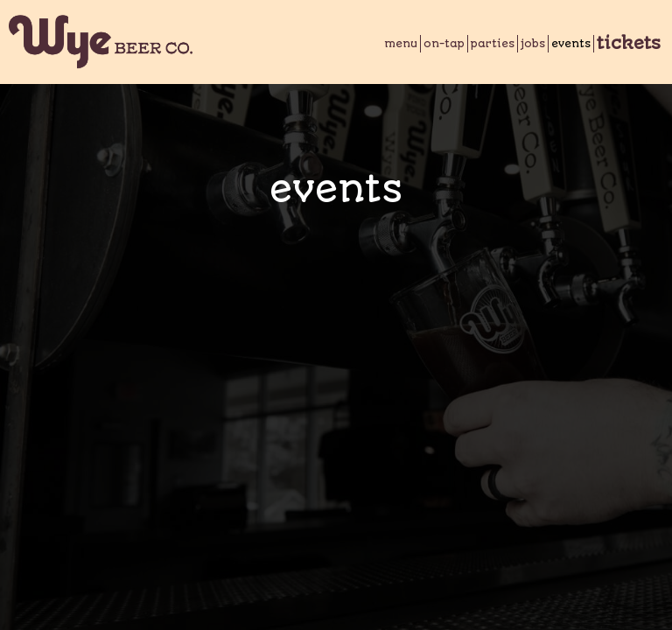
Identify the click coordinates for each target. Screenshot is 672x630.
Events (571, 44)
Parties (493, 44)
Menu (401, 44)
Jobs (533, 44)
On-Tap (444, 44)
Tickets (629, 44)
